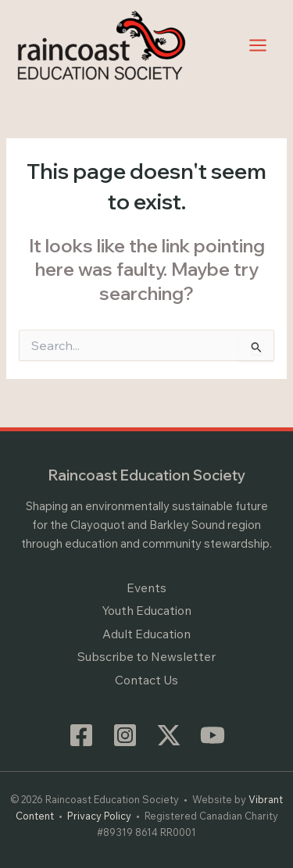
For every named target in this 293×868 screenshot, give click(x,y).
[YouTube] (213, 735)
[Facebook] (81, 735)
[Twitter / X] (169, 735)
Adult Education (146, 634)
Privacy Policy (99, 816)
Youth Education (146, 610)
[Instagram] (125, 735)
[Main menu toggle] (258, 45)
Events (146, 588)
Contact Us (146, 680)
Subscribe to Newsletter (146, 656)
